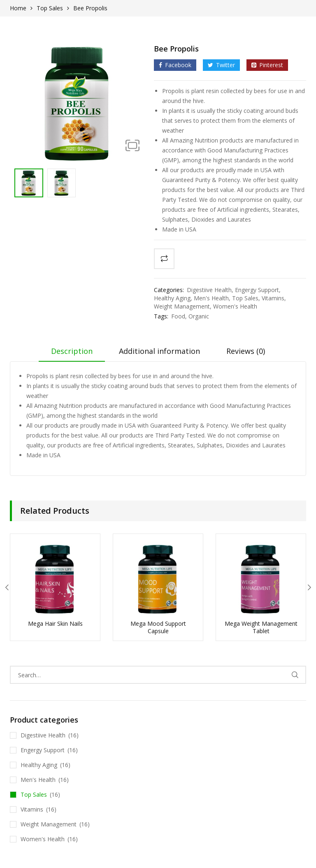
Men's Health (211, 298)
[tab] (72, 354)
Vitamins (273, 298)
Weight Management (182, 306)
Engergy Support (257, 290)
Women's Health (235, 306)
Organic (199, 316)
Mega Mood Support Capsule (158, 627)
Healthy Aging (172, 298)
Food (178, 316)
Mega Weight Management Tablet (261, 627)
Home (18, 8)
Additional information (159, 351)
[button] (132, 145)
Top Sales (50, 8)
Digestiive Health (209, 290)
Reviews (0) (246, 351)
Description (72, 351)
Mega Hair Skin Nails (55, 624)
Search (295, 675)
